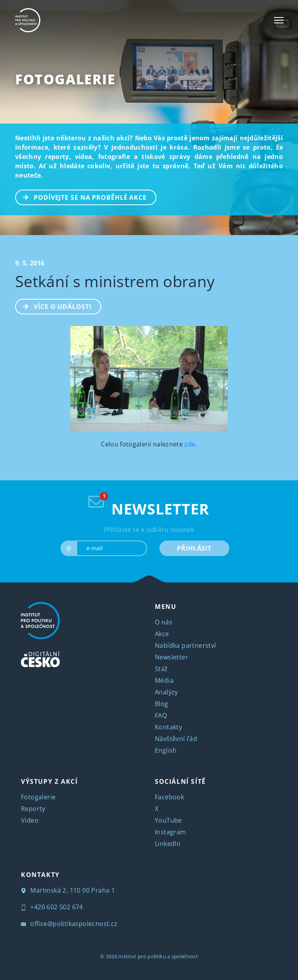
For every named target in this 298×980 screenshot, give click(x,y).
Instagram (171, 832)
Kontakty (168, 727)
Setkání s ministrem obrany (115, 281)
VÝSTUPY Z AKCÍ (49, 781)
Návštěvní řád (176, 739)
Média (164, 680)
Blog (162, 704)
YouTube (168, 820)
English (166, 750)
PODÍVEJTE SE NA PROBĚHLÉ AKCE (81, 197)
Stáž (161, 669)
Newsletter (172, 657)
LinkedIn (168, 844)
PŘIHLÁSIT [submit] (194, 548)
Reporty (33, 809)
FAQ (161, 715)
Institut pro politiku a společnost (158, 956)
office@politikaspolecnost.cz (69, 924)
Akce (162, 634)
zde (190, 444)
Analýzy (166, 692)
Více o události (54, 306)
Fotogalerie (65, 79)
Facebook (169, 797)
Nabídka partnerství (185, 645)
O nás (164, 622)
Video (30, 820)
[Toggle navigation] (279, 20)
